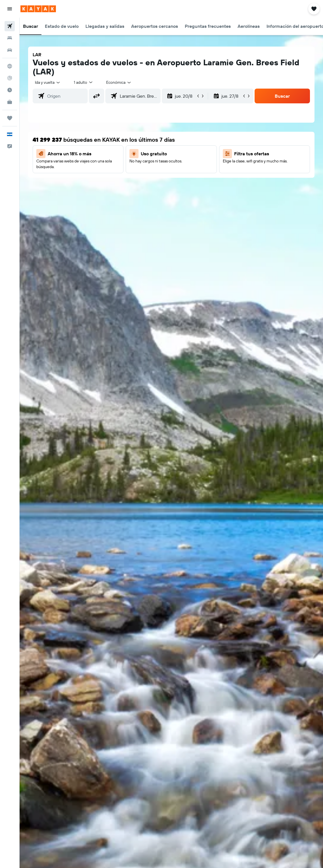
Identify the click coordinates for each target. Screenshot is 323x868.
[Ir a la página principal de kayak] (38, 9)
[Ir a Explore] (10, 66)
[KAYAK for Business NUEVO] (10, 102)
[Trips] (10, 118)
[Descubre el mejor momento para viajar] (10, 90)
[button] (10, 9)
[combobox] (119, 82)
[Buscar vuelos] (10, 26)
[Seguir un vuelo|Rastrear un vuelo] (10, 78)
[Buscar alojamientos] (10, 38)
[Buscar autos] (10, 50)
